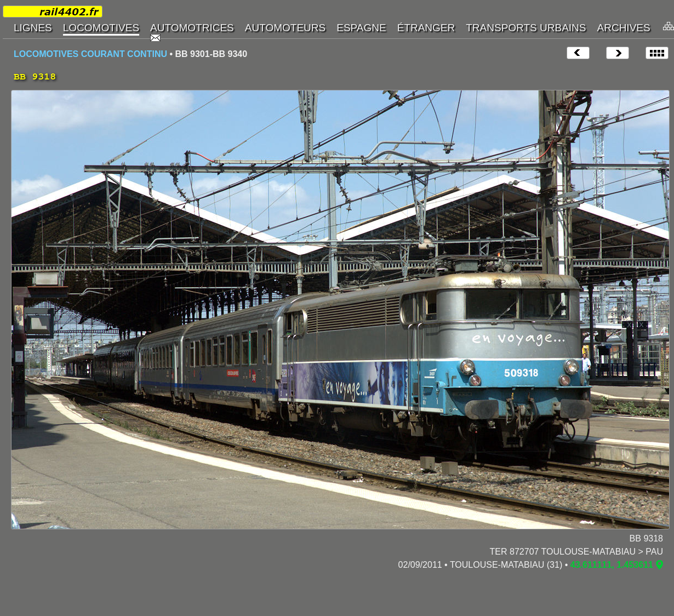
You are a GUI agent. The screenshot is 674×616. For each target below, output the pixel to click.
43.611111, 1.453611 (612, 565)
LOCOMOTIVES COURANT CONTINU (90, 54)
